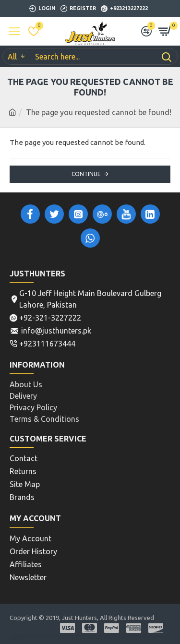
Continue (86, 174)
